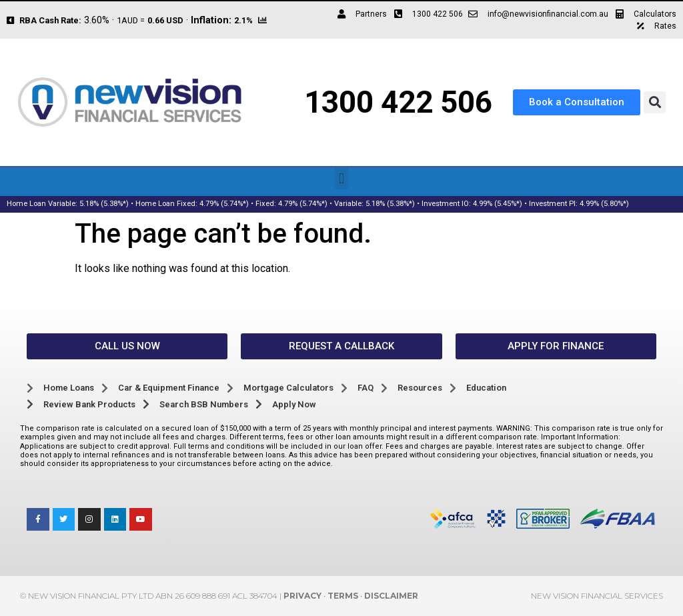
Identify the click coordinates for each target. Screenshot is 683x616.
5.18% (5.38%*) (104, 204)
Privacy (302, 596)
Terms (343, 596)
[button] (655, 102)
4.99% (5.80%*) (604, 204)
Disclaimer (391, 596)
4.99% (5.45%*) (498, 204)
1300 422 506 (398, 102)
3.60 (93, 20)
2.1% (243, 20)
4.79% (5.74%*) (224, 204)
